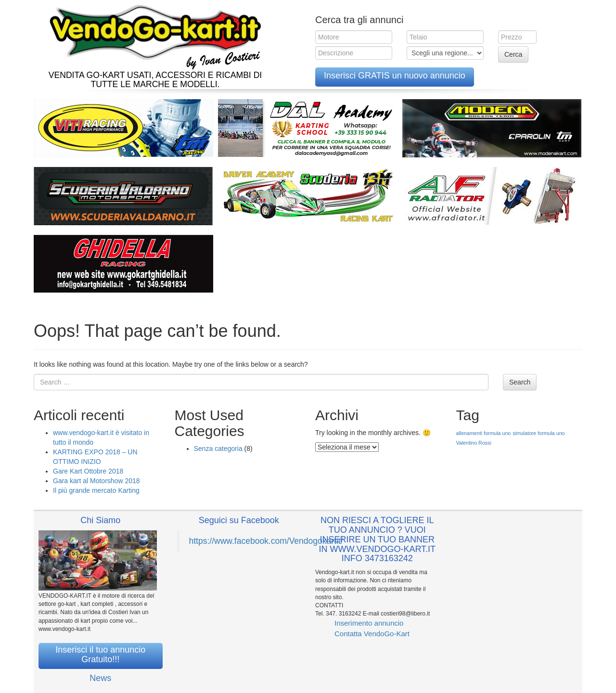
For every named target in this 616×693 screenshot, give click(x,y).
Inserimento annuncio (369, 623)
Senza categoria (218, 449)
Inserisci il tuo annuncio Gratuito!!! (100, 654)
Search (520, 382)
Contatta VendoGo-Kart (372, 634)
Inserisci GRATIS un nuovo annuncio (395, 76)
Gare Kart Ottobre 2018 (88, 471)
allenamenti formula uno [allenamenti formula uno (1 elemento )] (484, 433)
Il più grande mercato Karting (96, 490)
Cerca (513, 54)
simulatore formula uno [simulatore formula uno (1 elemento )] (539, 433)
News (100, 678)
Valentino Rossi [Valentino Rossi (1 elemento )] (474, 443)
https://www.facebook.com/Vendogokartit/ (266, 541)
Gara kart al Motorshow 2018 (96, 481)
